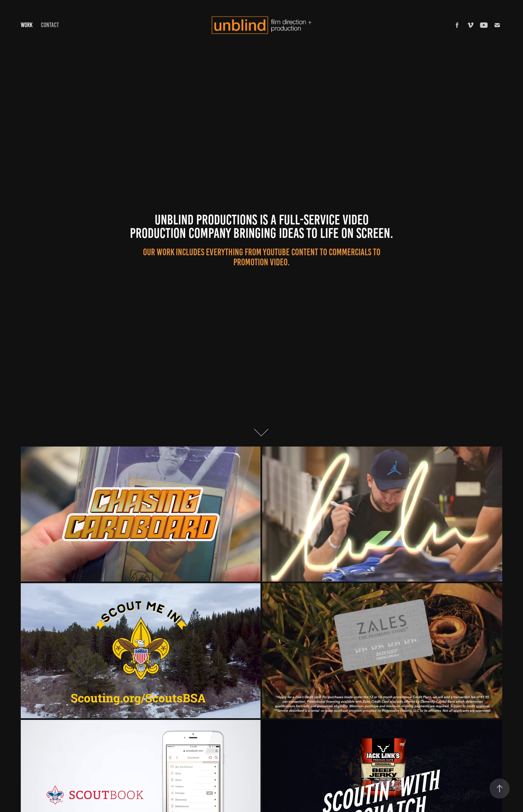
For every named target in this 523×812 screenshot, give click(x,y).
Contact (50, 25)
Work (27, 25)
